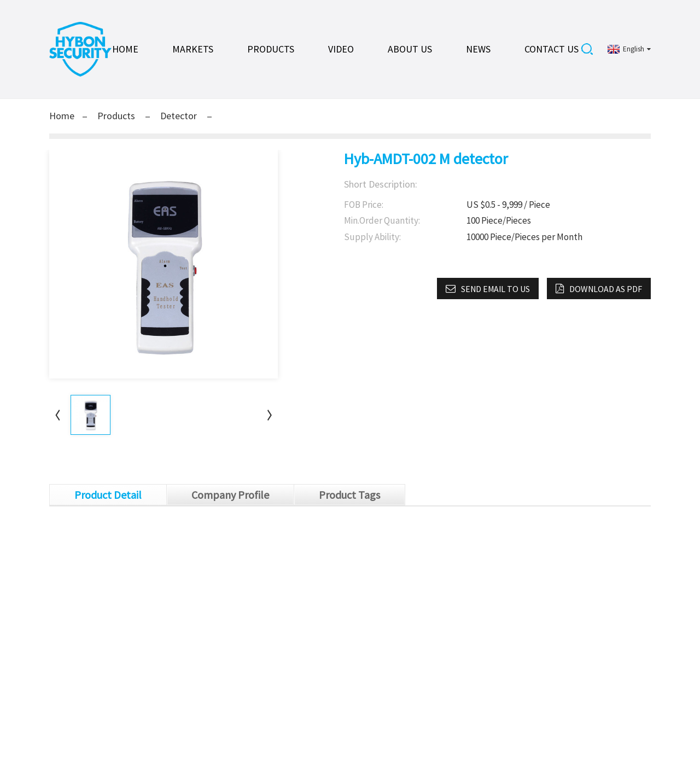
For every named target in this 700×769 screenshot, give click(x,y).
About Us (410, 49)
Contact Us (552, 49)
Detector (179, 116)
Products (271, 49)
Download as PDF (606, 289)
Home (125, 49)
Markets (193, 49)
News (478, 49)
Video (341, 49)
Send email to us (495, 289)
